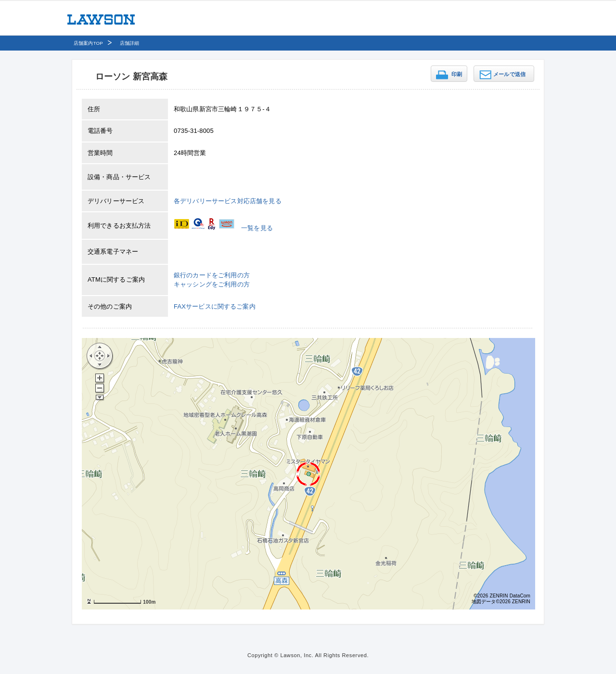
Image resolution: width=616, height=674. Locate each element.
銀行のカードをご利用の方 (212, 275)
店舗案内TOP (88, 43)
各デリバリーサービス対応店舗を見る (228, 201)
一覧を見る (257, 228)
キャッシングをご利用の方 (212, 284)
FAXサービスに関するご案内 (215, 306)
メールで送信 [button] (509, 74)
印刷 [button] (457, 74)
